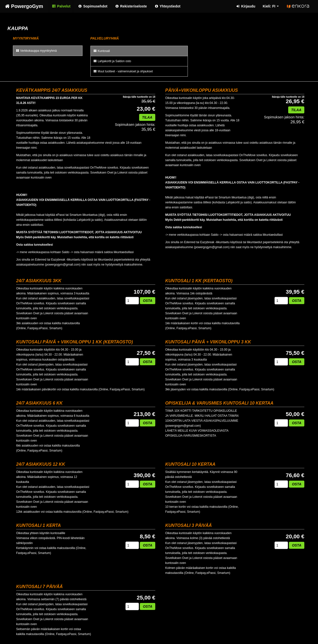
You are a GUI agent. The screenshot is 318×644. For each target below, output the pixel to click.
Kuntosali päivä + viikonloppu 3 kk (208, 342)
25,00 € (146, 598)
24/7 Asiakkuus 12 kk (41, 464)
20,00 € (295, 537)
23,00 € (146, 109)
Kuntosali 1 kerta (39, 525)
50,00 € (295, 414)
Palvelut (61, 6)
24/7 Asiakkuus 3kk (39, 281)
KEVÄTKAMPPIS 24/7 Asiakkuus (52, 90)
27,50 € (146, 353)
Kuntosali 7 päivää (39, 587)
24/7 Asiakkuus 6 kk (39, 403)
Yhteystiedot (167, 6)
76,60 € (295, 475)
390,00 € (144, 475)
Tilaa (147, 117)
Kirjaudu (245, 6)
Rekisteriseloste (131, 6)
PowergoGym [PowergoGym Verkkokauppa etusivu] (24, 6)
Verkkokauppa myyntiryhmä (36, 51)
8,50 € (148, 537)
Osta (148, 301)
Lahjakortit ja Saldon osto (112, 61)
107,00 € (144, 292)
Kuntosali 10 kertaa (190, 464)
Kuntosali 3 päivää (188, 525)
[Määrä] (132, 301)
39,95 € (295, 292)
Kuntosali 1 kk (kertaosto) (199, 281)
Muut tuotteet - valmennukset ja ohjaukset (123, 71)
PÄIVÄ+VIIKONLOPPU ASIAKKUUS (202, 90)
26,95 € (295, 101)
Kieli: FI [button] (271, 6)
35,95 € (135, 127)
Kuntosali (102, 51)
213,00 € (144, 414)
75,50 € (295, 353)
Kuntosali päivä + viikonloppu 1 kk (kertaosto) (75, 342)
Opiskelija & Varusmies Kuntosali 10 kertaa (219, 403)
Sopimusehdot (93, 6)
